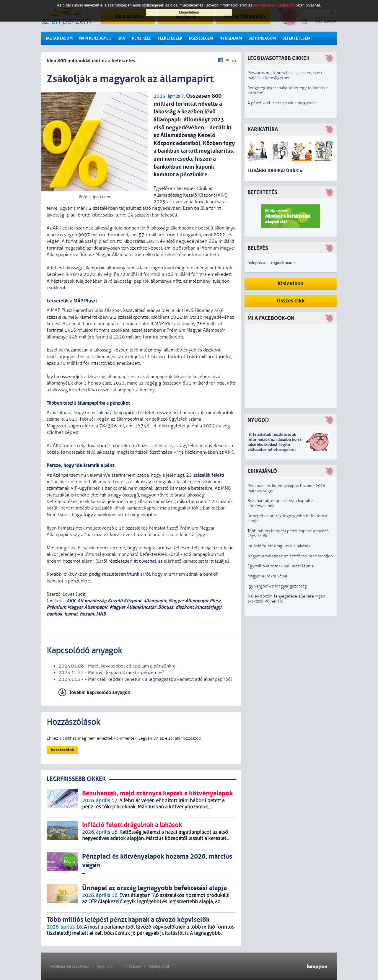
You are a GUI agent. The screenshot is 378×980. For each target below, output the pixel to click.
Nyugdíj (258, 420)
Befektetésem (296, 38)
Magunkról (105, 966)
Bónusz (166, 607)
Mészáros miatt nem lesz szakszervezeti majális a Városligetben (285, 75)
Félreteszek (170, 38)
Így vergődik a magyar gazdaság (277, 586)
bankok (54, 614)
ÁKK (70, 601)
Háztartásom (58, 38)
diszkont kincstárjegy (198, 607)
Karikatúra (263, 130)
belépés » (256, 263)
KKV (122, 38)
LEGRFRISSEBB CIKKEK (76, 779)
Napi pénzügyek (95, 38)
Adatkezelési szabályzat (70, 966)
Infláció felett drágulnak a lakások (279, 546)
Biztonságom (262, 38)
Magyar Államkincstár (133, 607)
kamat (71, 614)
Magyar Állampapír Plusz (195, 601)
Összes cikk (291, 301)
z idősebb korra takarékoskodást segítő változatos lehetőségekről (274, 445)
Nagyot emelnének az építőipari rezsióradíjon (290, 556)
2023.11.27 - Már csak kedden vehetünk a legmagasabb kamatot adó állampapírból (145, 679)
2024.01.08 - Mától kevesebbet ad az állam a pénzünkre (117, 666)
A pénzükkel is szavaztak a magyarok (282, 103)
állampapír (155, 601)
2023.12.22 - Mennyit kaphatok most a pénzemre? (111, 673)
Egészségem (201, 38)
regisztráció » (283, 263)
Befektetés (262, 192)
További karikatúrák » (275, 171)
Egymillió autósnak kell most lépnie (281, 566)
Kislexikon (291, 284)
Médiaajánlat (159, 966)
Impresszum (131, 966)
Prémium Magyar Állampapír (77, 607)
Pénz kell (142, 38)
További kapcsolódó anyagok (100, 692)
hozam (87, 614)
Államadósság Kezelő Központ (109, 601)
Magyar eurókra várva (267, 576)
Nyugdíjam (231, 38)
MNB (101, 614)
